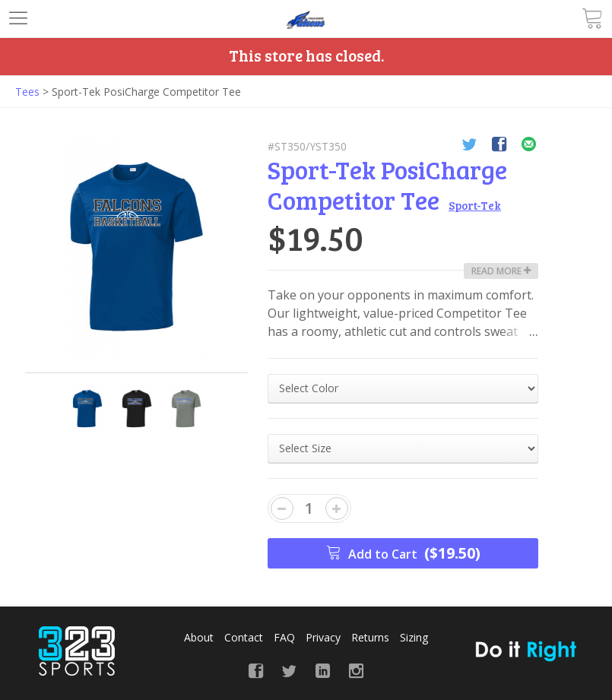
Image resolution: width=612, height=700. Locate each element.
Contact (244, 637)
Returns (370, 637)
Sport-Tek (475, 205)
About (199, 637)
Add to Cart (403, 553)
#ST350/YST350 (307, 146)
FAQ (284, 637)
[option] (136, 250)
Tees (27, 92)
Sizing (414, 637)
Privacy (323, 637)
